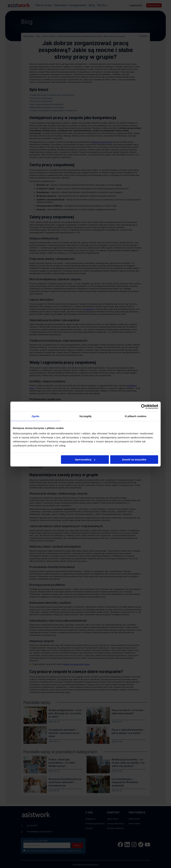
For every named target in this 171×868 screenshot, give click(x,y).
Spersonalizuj (85, 459)
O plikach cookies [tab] (136, 416)
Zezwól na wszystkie (134, 459)
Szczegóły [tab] (85, 416)
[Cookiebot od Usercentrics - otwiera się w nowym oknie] (144, 407)
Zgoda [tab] (35, 416)
